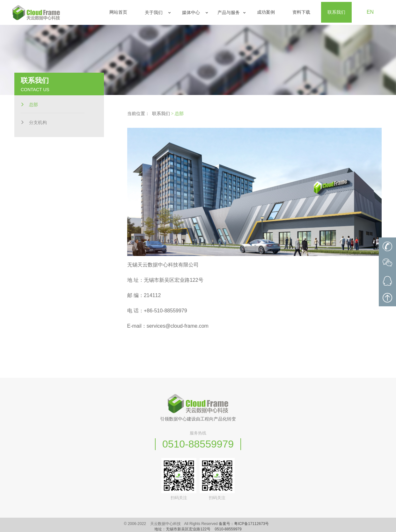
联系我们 (161, 114)
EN (370, 12)
